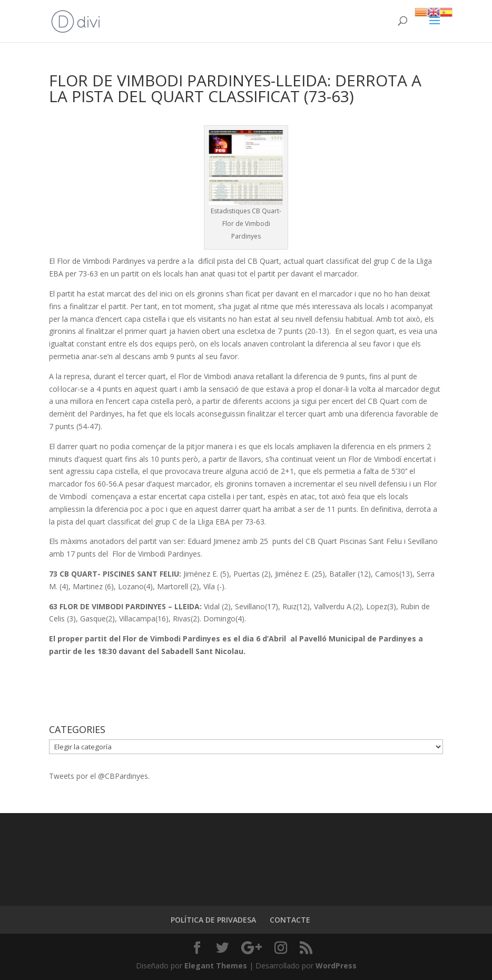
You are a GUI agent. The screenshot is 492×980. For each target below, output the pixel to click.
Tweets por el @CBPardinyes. (99, 776)
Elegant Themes (216, 966)
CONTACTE (290, 920)
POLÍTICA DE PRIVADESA (213, 920)
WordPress (336, 966)
